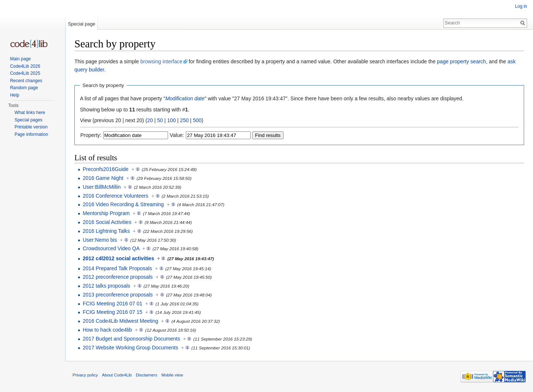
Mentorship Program (106, 213)
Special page (81, 24)
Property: (91, 135)
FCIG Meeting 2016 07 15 (112, 312)
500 (197, 120)
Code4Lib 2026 (25, 66)
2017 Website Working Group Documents (130, 348)
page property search (462, 61)
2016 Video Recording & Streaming (123, 204)
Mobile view (172, 375)
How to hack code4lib (107, 330)
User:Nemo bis (100, 240)
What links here (30, 113)
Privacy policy (85, 375)
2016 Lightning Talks (106, 231)
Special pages (28, 120)
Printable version (31, 127)
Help (15, 95)
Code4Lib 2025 (25, 73)
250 (184, 120)
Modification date (185, 98)
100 (172, 120)
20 (150, 120)
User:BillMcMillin (102, 187)
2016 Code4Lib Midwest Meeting (120, 321)
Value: (177, 135)
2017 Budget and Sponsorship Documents (131, 339)
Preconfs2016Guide (105, 169)
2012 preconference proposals (118, 277)
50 (160, 120)
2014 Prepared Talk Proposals (117, 268)
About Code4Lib (117, 375)
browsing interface (161, 61)
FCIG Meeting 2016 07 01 (112, 304)
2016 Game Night (103, 178)
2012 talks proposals (106, 286)
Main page (20, 59)
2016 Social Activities (107, 222)
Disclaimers (147, 375)
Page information (31, 134)
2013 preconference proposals (118, 295)
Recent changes (26, 81)
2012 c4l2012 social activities (118, 258)
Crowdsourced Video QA (111, 248)
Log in (521, 6)
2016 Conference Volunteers (115, 196)
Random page (24, 88)
